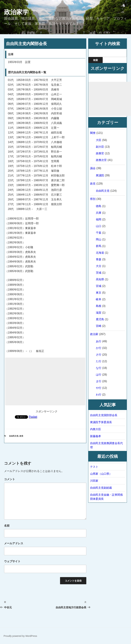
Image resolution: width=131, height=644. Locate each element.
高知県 (100, 279)
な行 (99, 368)
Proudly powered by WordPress (20, 636)
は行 (99, 375)
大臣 (99, 140)
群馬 (99, 246)
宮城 (99, 286)
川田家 (94, 481)
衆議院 (100, 175)
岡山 (99, 239)
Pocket (33, 417)
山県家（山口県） (101, 474)
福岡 (99, 219)
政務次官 (101, 160)
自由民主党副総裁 (101, 488)
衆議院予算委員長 (101, 422)
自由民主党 (14, 436)
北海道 (100, 253)
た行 (99, 361)
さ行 (99, 355)
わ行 (99, 395)
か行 (99, 348)
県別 (93, 199)
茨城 (99, 273)
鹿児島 (100, 319)
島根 (99, 306)
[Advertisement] (45, 381)
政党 (21, 436)
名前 (7, 526)
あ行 (99, 341)
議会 (93, 168)
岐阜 (99, 299)
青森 (99, 259)
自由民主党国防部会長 (104, 415)
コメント (10, 479)
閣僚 (93, 133)
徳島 (99, 206)
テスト (94, 467)
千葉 (99, 233)
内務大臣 (96, 429)
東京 (99, 293)
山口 (99, 226)
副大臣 (100, 147)
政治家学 (16, 12)
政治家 (94, 334)
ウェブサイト (12, 561)
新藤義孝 (96, 436)
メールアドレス (14, 543)
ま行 (99, 381)
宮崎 (99, 326)
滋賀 (99, 313)
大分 (99, 266)
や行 (99, 388)
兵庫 (99, 213)
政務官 (100, 153)
